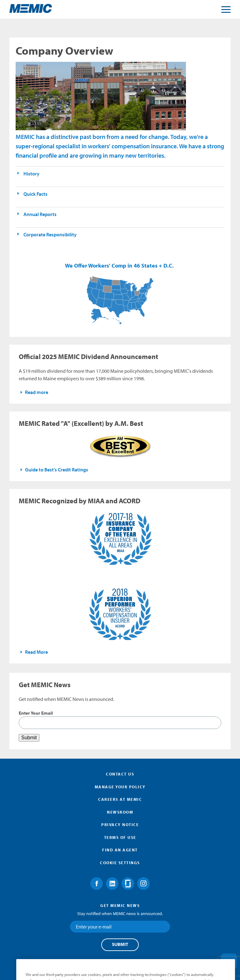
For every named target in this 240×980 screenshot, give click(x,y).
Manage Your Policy (120, 787)
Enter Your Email (36, 713)
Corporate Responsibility (50, 234)
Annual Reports (40, 214)
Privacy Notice (120, 825)
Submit (120, 944)
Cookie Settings (120, 863)
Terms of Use (120, 837)
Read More (36, 652)
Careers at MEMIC (120, 799)
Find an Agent (120, 850)
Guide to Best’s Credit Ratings (57, 470)
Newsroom (120, 812)
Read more (37, 392)
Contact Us (120, 774)
